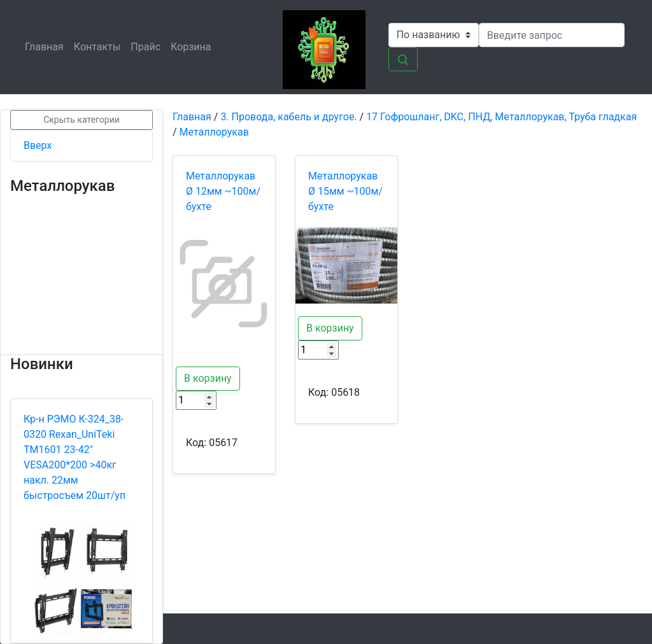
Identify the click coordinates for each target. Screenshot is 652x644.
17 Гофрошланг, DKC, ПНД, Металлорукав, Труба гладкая (501, 117)
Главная (47, 46)
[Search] (552, 35)
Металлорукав (214, 132)
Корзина (193, 46)
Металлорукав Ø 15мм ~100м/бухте (345, 191)
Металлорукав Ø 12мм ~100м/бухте (223, 191)
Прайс (148, 46)
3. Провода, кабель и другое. (288, 117)
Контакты (100, 46)
